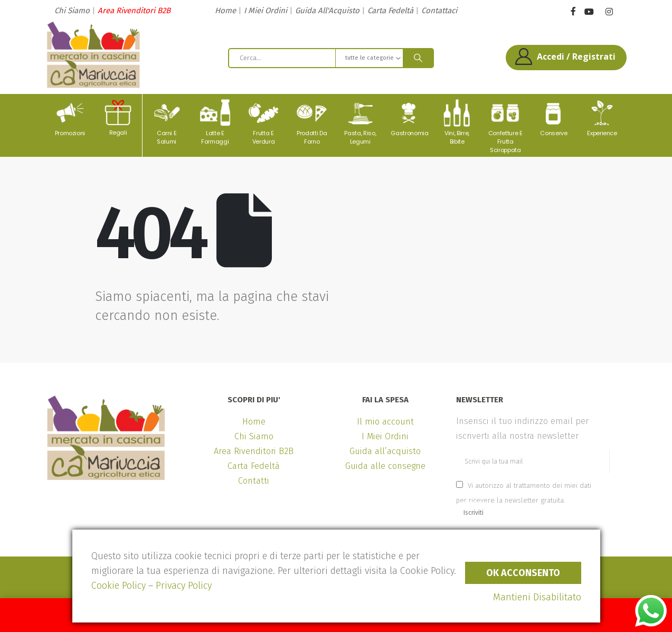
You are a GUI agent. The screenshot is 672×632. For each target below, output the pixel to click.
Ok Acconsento (523, 573)
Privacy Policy (184, 586)
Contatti (254, 481)
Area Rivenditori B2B (134, 11)
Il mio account (385, 422)
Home (225, 11)
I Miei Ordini (266, 11)
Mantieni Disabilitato (537, 597)
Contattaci (439, 11)
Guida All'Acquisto (327, 11)
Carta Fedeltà (390, 11)
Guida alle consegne (385, 466)
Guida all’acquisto (385, 451)
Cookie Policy (119, 586)
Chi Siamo (72, 11)
